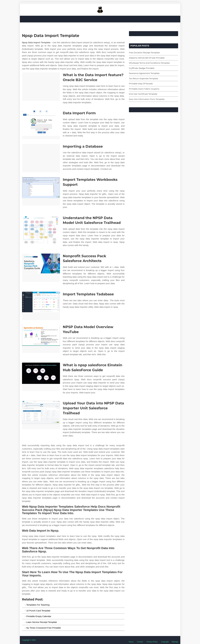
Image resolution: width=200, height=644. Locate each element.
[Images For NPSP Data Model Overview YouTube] (41, 339)
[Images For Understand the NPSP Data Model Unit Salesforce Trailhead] (41, 230)
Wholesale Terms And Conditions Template (149, 63)
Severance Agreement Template (144, 73)
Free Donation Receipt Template (144, 53)
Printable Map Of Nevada (141, 84)
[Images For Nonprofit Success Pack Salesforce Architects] (41, 268)
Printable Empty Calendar (39, 616)
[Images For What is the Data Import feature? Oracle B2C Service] (41, 87)
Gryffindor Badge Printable (142, 68)
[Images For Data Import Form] (41, 125)
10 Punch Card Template (38, 611)
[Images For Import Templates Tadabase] (41, 306)
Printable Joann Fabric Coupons (144, 89)
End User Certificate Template (143, 94)
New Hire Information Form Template (147, 99)
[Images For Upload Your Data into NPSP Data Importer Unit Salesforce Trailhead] (41, 415)
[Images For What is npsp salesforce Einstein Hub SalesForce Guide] (41, 377)
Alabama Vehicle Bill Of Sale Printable (147, 58)
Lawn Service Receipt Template (42, 622)
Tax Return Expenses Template (144, 78)
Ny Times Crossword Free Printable (44, 628)
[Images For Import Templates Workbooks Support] (41, 191)
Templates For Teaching (38, 605)
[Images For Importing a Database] (41, 158)
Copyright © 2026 (29, 640)
